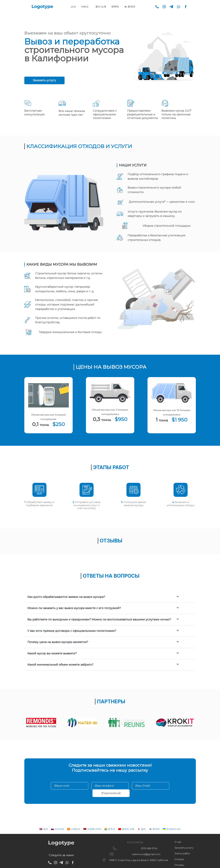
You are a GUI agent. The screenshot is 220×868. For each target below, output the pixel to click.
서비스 (85, 7)
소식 (73, 7)
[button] (86, 7)
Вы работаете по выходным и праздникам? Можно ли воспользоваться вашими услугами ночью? (99, 620)
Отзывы (179, 859)
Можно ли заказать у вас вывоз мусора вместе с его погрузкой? (74, 608)
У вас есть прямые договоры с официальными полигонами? (72, 631)
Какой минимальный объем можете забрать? (60, 665)
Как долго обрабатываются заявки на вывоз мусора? (66, 597)
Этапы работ (182, 853)
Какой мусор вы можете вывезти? (52, 653)
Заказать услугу (184, 848)
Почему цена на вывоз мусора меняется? (58, 642)
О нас (178, 842)
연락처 (115, 7)
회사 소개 (101, 7)
